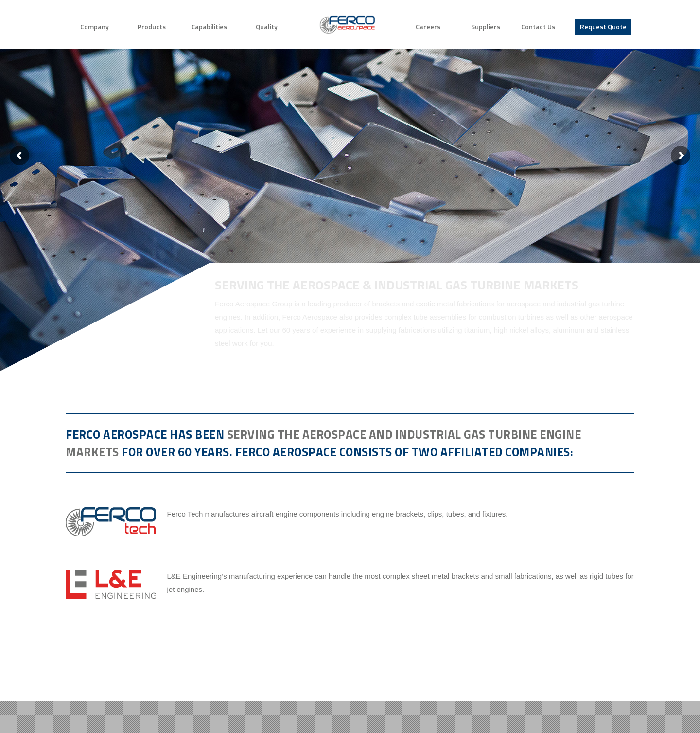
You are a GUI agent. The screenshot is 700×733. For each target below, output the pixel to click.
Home (347, 25)
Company (95, 27)
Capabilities (209, 27)
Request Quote (603, 27)
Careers (428, 27)
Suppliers (486, 27)
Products (152, 27)
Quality (267, 27)
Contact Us (538, 27)
